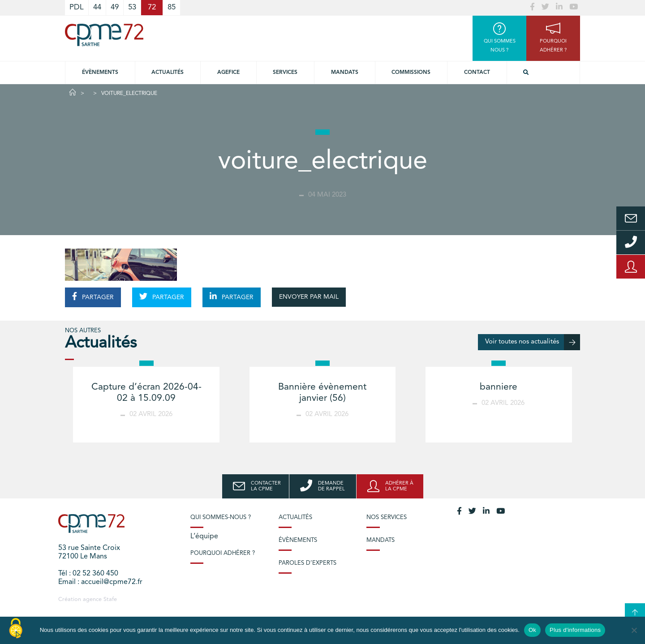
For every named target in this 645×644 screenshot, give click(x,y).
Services (285, 73)
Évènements (100, 73)
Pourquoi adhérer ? (223, 553)
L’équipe (204, 537)
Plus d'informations (575, 630)
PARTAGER (93, 296)
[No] (634, 630)
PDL (77, 7)
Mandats (345, 73)
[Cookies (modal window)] (16, 629)
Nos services (387, 517)
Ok (532, 630)
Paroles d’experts (307, 563)
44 (97, 7)
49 (115, 7)
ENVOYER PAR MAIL (309, 297)
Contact (477, 73)
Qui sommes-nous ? (221, 517)
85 (172, 7)
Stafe (110, 599)
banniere (499, 387)
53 (132, 7)
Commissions (411, 73)
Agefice (228, 73)
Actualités (168, 73)
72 (152, 7)
